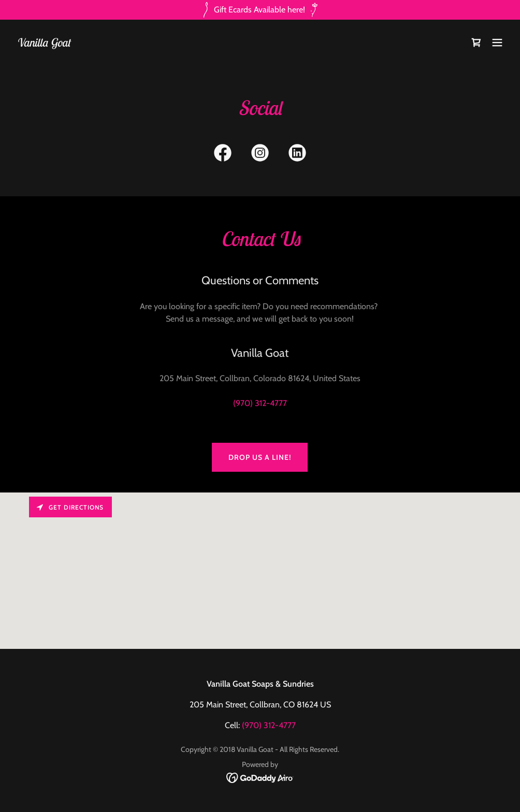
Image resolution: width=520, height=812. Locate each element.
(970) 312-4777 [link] (260, 403)
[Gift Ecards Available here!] (260, 10)
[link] (43, 44)
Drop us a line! (260, 457)
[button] (497, 42)
